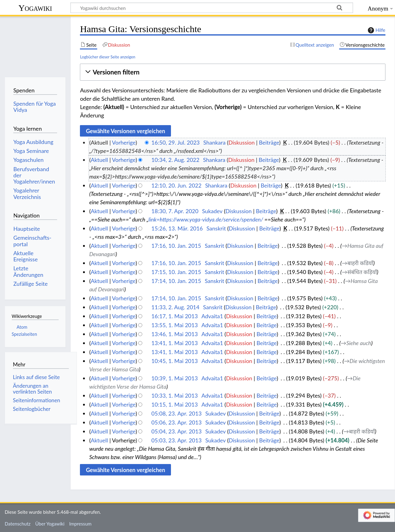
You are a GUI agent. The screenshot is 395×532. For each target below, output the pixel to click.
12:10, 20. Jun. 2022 (177, 185)
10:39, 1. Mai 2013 (175, 378)
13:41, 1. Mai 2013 (175, 343)
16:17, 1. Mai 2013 (175, 316)
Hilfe (376, 30)
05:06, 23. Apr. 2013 (177, 422)
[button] (233, 72)
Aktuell (99, 160)
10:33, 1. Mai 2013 (175, 395)
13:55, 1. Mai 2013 (175, 325)
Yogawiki (35, 8)
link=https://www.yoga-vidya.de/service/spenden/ (206, 219)
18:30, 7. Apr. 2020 (175, 211)
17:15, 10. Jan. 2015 (176, 272)
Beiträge (269, 142)
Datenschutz (18, 524)
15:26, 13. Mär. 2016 (177, 228)
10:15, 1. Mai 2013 (175, 404)
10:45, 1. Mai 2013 (175, 361)
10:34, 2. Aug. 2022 (176, 160)
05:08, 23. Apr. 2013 (177, 413)
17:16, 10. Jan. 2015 (176, 246)
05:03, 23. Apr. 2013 (177, 440)
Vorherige (124, 142)
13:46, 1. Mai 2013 (175, 334)
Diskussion (241, 142)
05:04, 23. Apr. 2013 (177, 431)
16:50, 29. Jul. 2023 (176, 142)
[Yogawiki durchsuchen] (212, 8)
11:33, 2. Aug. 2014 (176, 307)
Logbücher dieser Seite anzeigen (108, 57)
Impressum (80, 524)
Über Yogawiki (50, 524)
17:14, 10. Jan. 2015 (176, 281)
